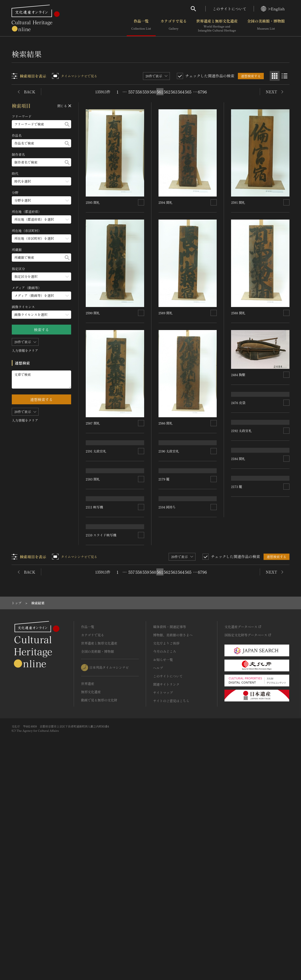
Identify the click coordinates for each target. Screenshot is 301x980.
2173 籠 (237, 719)
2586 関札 (166, 423)
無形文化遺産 (91, 911)
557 (132, 92)
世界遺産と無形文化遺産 (217, 26)
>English (273, 9)
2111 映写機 (94, 657)
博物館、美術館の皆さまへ (173, 854)
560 (153, 92)
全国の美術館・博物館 (266, 26)
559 (146, 92)
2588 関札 (238, 313)
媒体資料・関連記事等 (170, 846)
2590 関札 (93, 313)
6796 (202, 92)
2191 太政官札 (96, 485)
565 (188, 92)
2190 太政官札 (169, 485)
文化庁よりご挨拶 (166, 862)
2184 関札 (238, 609)
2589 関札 (166, 313)
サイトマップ (163, 912)
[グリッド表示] (275, 76)
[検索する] (67, 124)
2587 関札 (93, 423)
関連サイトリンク (166, 904)
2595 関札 (93, 202)
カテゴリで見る (174, 26)
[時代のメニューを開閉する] (41, 181)
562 (167, 92)
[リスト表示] (285, 76)
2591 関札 (238, 202)
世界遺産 (88, 903)
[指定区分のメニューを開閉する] (41, 277)
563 (174, 92)
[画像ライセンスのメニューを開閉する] (41, 315)
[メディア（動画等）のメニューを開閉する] (41, 296)
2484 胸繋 (238, 375)
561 (160, 92)
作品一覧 (141, 26)
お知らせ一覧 (163, 879)
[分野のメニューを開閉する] (41, 200)
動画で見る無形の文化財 (99, 919)
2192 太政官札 (241, 498)
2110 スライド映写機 (174, 644)
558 (139, 92)
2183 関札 (93, 595)
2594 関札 (166, 202)
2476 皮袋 (238, 437)
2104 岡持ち (167, 754)
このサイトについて (230, 9)
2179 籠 (164, 595)
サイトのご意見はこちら (171, 920)
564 (181, 92)
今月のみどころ (165, 871)
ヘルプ (158, 887)
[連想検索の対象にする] (141, 202)
